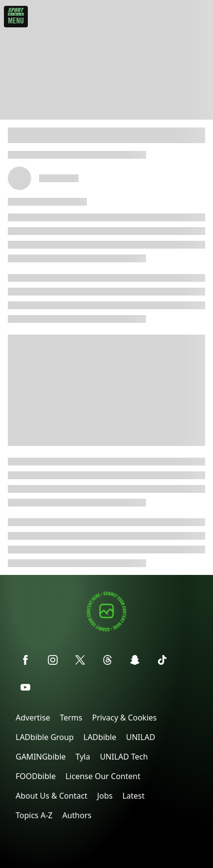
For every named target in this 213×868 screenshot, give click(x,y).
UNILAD (141, 737)
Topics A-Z (34, 815)
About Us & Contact (52, 796)
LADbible (100, 737)
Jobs (105, 796)
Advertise (33, 718)
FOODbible (36, 776)
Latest (133, 796)
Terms (71, 718)
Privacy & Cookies (124, 718)
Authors (77, 815)
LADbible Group (45, 737)
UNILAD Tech (124, 757)
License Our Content (103, 776)
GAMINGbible (41, 757)
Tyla (83, 757)
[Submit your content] (106, 630)
